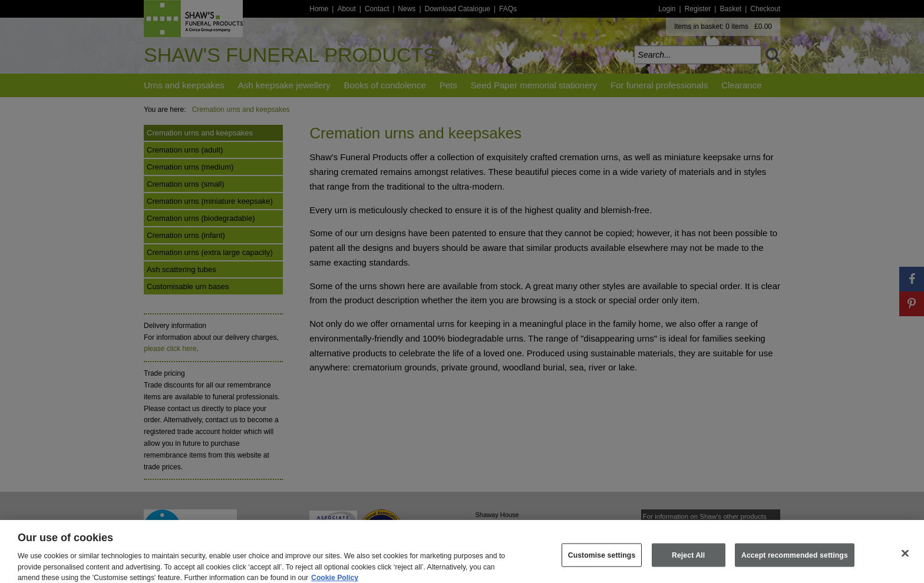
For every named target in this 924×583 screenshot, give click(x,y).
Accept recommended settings (795, 560)
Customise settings (602, 560)
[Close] (905, 559)
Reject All (688, 560)
